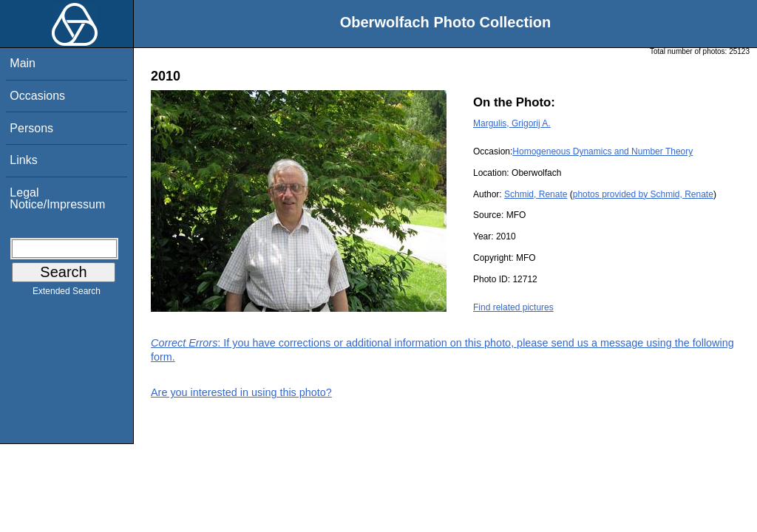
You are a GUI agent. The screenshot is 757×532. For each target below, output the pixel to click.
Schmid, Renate (536, 194)
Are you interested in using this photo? (241, 392)
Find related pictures (513, 307)
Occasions (37, 96)
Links (23, 160)
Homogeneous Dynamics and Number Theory (602, 151)
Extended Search (67, 294)
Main (23, 63)
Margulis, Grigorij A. (512, 123)
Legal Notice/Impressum (57, 198)
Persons (31, 128)
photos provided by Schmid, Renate (643, 194)
